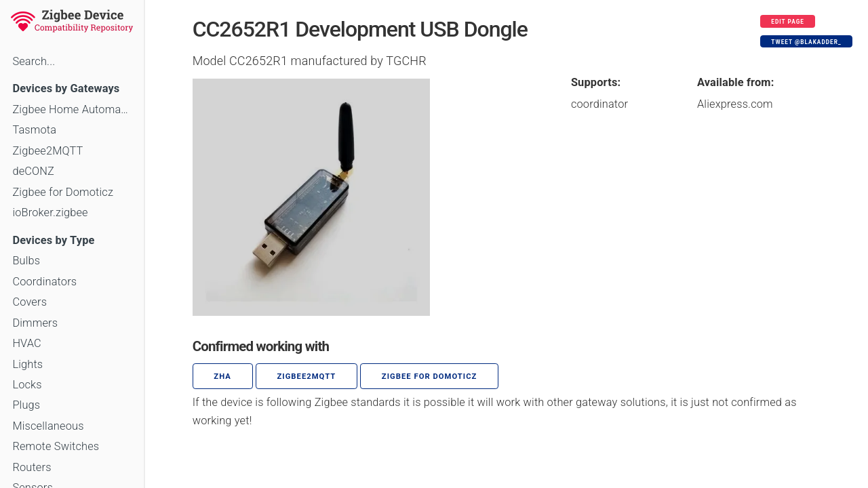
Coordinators (44, 282)
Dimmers (35, 323)
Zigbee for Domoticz (63, 192)
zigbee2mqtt (306, 377)
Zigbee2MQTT (47, 151)
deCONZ (33, 171)
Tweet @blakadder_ (806, 42)
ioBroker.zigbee (50, 212)
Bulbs (26, 261)
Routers (32, 467)
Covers (29, 302)
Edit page (788, 22)
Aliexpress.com (735, 104)
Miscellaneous (48, 426)
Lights (27, 364)
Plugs (26, 405)
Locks (27, 385)
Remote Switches (56, 446)
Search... (34, 61)
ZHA (222, 377)
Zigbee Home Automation (72, 109)
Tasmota (34, 130)
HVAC (27, 343)
